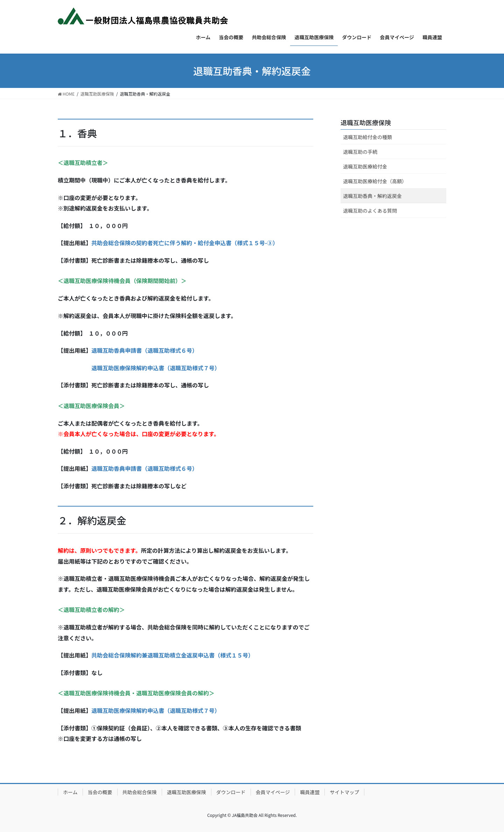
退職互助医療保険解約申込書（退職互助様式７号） (156, 368)
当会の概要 (100, 792)
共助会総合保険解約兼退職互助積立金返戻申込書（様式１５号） (173, 655)
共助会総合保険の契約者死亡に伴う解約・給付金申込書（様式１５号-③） (185, 243)
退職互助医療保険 (366, 122)
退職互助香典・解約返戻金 (372, 196)
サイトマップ (344, 792)
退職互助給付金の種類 (367, 137)
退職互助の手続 (360, 152)
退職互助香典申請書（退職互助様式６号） (145, 350)
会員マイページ (273, 792)
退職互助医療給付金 (365, 166)
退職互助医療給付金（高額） (375, 181)
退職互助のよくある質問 (370, 211)
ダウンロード (231, 792)
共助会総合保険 (140, 792)
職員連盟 (310, 792)
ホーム (70, 792)
